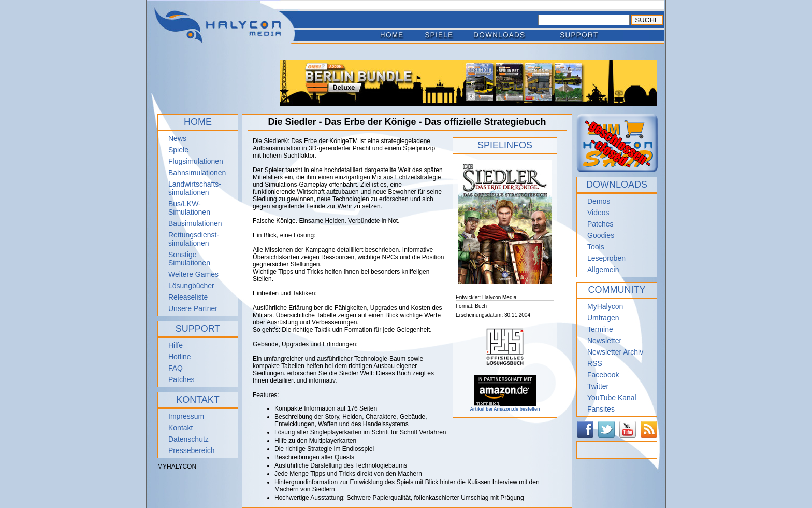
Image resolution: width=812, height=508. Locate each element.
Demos (599, 201)
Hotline (180, 357)
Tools (596, 247)
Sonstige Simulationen (189, 259)
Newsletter (604, 341)
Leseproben (606, 258)
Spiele (178, 150)
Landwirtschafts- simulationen (195, 188)
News (177, 138)
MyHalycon (605, 306)
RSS (595, 363)
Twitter (598, 386)
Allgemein (603, 270)
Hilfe (176, 345)
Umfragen (603, 318)
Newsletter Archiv (615, 352)
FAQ (176, 368)
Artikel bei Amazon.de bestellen (505, 407)
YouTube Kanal (612, 398)
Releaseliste (188, 297)
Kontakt (180, 428)
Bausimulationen (195, 223)
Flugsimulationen (196, 161)
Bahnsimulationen (197, 173)
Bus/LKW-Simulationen (189, 208)
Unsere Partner (193, 308)
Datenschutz (189, 439)
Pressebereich (192, 450)
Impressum (186, 416)
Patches (182, 379)
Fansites (601, 409)
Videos (598, 213)
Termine (600, 329)
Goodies (601, 235)
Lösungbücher (191, 286)
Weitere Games (193, 274)
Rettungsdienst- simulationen (194, 239)
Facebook (603, 375)
